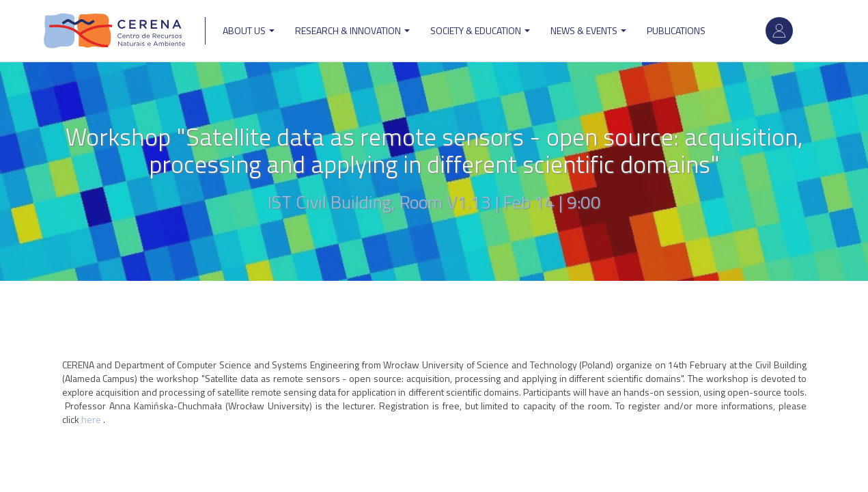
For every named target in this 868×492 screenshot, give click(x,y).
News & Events (588, 30)
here (92, 419)
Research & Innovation (352, 30)
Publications (676, 30)
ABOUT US (249, 30)
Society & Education (480, 30)
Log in (779, 31)
